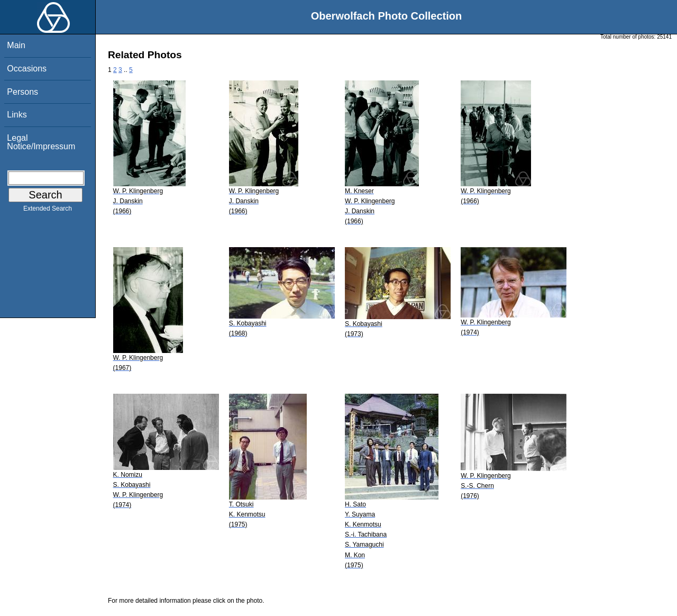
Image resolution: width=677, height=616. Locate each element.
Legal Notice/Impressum (41, 142)
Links (17, 115)
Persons (22, 92)
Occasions (27, 69)
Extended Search (48, 211)
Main (16, 45)
